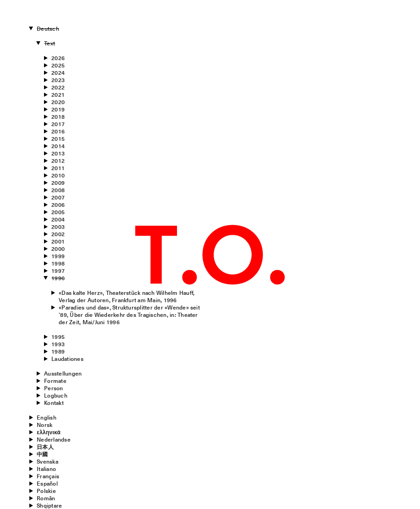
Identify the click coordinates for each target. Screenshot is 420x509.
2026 (58, 58)
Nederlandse (54, 439)
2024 (58, 72)
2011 (58, 168)
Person (53, 388)
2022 (58, 87)
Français (48, 476)
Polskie (46, 491)
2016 (58, 131)
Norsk (44, 425)
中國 (42, 454)
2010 (58, 175)
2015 (58, 138)
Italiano (46, 469)
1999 (58, 256)
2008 (58, 190)
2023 (58, 80)
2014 (58, 146)
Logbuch (56, 395)
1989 (58, 351)
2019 (58, 109)
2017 (58, 124)
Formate (55, 381)
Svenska (47, 461)
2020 (58, 102)
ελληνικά (49, 432)
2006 (58, 205)
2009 (58, 183)
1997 (58, 271)
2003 (58, 227)
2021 (58, 94)
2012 (58, 160)
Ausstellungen (63, 373)
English (47, 417)
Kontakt (54, 403)
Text (50, 43)
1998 (58, 263)
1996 (58, 278)
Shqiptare (49, 505)
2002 (58, 234)
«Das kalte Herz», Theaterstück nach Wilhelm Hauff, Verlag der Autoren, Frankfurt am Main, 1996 (127, 296)
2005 (58, 212)
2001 (58, 241)
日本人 (45, 447)
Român (46, 498)
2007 (58, 197)
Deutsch (48, 28)
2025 (58, 65)
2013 (58, 153)
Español (47, 483)
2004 (58, 219)
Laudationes (67, 359)
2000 (58, 249)
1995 (58, 337)
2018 (58, 116)
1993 (58, 344)
